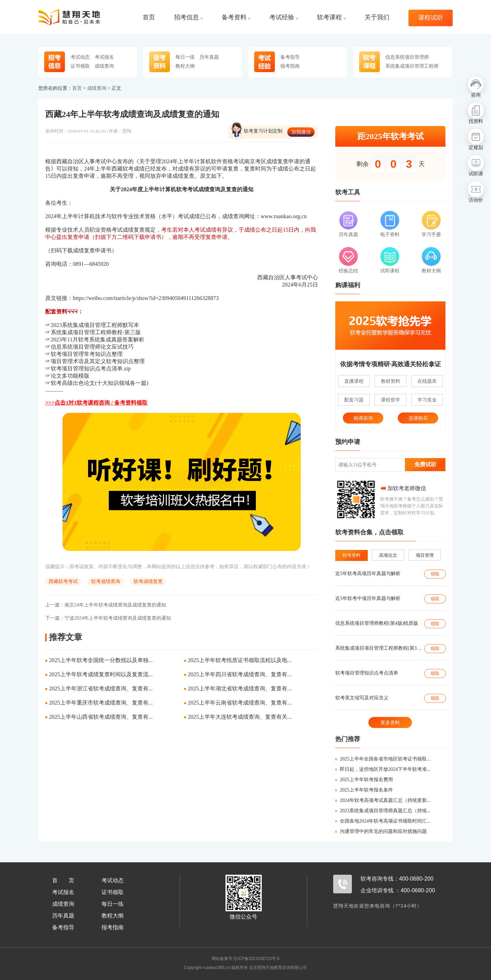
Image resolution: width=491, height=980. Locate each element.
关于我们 (377, 17)
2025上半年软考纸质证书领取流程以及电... (240, 660)
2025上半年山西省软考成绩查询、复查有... (101, 717)
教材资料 (391, 381)
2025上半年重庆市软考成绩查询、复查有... (101, 703)
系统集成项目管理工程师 (412, 66)
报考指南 (290, 66)
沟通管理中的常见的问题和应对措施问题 (381, 831)
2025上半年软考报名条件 (364, 790)
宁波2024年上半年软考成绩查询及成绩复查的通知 (108, 618)
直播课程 (354, 381)
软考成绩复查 (148, 581)
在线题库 (427, 381)
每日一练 (185, 57)
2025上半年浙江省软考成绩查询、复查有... (101, 688)
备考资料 (236, 17)
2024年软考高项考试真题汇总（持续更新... (383, 800)
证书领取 (80, 66)
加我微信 (301, 132)
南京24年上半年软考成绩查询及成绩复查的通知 (106, 605)
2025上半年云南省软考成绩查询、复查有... (240, 703)
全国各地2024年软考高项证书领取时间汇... (383, 821)
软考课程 (331, 17)
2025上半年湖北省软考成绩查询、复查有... (240, 688)
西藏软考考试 (63, 581)
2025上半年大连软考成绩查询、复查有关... (240, 717)
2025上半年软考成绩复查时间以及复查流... (101, 674)
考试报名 (104, 57)
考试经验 (284, 17)
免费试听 (425, 464)
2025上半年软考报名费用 (364, 780)
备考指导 (290, 57)
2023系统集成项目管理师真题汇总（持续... (383, 811)
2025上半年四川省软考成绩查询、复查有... (240, 674)
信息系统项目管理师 (407, 57)
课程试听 (431, 18)
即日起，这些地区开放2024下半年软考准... (383, 769)
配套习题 (354, 400)
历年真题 (209, 57)
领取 (435, 574)
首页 (149, 17)
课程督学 (391, 400)
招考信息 (188, 17)
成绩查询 (104, 66)
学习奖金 (427, 400)
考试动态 (80, 57)
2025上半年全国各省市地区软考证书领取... (383, 759)
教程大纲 (185, 66)
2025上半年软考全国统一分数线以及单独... (101, 660)
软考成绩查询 (106, 581)
